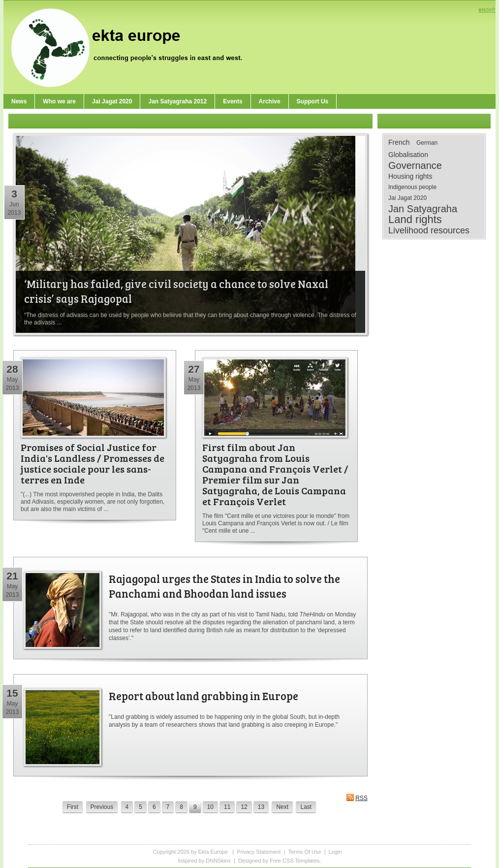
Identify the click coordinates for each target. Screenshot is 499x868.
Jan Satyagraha (423, 209)
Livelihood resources (429, 230)
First (73, 807)
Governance (415, 165)
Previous (102, 807)
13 (261, 807)
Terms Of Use (304, 852)
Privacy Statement (259, 852)
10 (210, 807)
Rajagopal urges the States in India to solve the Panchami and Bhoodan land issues (224, 586)
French (399, 142)
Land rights (415, 220)
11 (227, 807)
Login (335, 852)
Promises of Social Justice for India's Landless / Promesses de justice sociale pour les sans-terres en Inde (93, 463)
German (427, 143)
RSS (357, 797)
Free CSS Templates (295, 861)
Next (282, 807)
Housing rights (410, 176)
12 (244, 807)
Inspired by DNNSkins (204, 861)
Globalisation (408, 155)
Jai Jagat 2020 (407, 198)
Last (306, 807)
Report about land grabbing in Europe (203, 696)
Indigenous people (412, 187)
